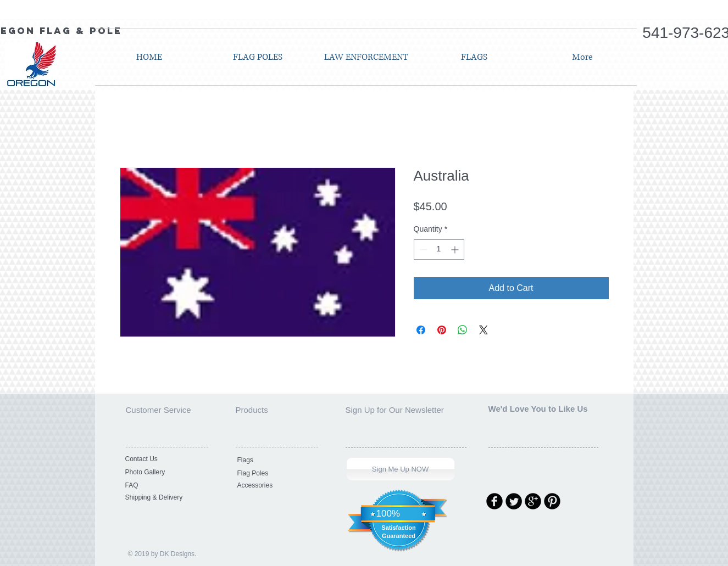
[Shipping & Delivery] (163, 497)
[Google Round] (533, 501)
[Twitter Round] (514, 501)
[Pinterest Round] (552, 501)
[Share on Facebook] (421, 330)
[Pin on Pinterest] (442, 330)
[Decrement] (422, 250)
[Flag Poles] (275, 473)
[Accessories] (275, 485)
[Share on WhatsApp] (463, 330)
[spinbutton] (439, 250)
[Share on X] (484, 330)
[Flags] (275, 460)
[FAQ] (163, 485)
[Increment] (456, 250)
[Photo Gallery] (163, 472)
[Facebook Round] (494, 501)
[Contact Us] (163, 459)
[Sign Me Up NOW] (401, 469)
